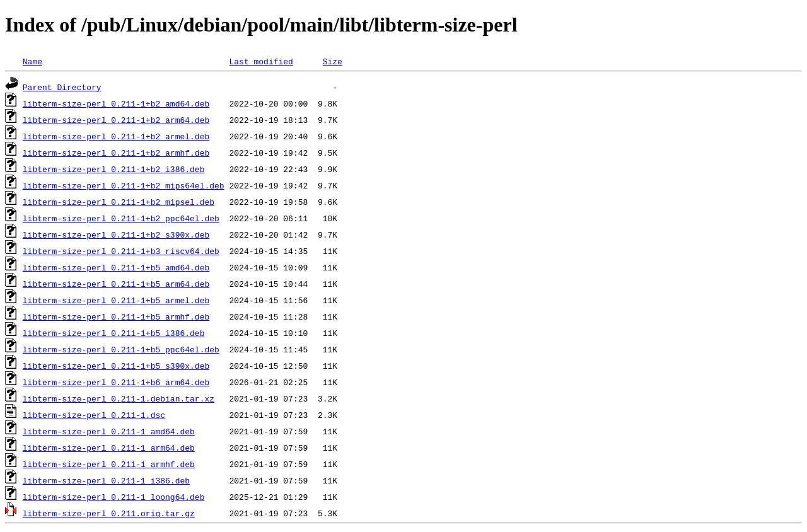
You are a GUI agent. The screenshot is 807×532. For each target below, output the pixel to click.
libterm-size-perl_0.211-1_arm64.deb (109, 448)
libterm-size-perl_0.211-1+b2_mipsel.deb (119, 202)
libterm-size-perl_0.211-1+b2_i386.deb (114, 169)
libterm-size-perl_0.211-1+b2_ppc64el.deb (121, 218)
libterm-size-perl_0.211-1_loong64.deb (114, 497)
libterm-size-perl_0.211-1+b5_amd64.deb (116, 267)
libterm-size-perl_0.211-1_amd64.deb (109, 431)
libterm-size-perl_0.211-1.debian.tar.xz (119, 398)
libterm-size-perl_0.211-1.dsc (94, 415)
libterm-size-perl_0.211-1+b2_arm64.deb (116, 120)
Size (333, 61)
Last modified (261, 61)
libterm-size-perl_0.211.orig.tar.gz (109, 513)
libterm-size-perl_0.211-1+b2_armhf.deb (116, 153)
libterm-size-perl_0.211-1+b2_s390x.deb (116, 234)
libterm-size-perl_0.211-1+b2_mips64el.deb (124, 185)
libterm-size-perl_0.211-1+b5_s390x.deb (116, 366)
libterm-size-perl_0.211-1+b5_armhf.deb (116, 316)
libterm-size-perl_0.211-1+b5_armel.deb (116, 300)
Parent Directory (62, 87)
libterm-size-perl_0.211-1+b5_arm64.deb (116, 284)
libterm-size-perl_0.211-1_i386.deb (106, 480)
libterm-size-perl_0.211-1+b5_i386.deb (114, 333)
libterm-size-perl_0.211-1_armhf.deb (109, 464)
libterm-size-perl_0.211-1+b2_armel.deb (116, 136)
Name (32, 61)
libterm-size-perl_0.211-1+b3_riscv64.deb (121, 251)
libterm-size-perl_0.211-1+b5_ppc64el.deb (121, 349)
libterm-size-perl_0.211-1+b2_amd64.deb (116, 103)
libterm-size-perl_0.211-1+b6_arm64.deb (116, 382)
